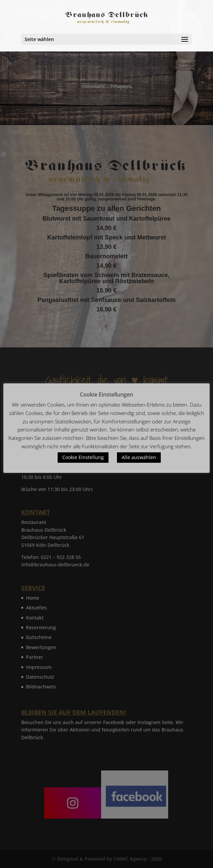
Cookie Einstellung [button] (83, 457)
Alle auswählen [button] (139, 457)
